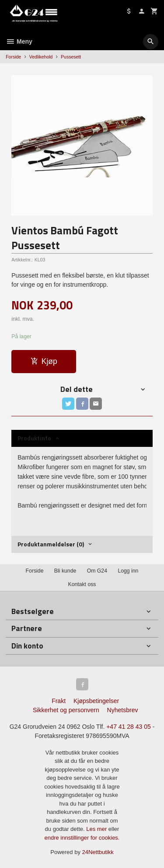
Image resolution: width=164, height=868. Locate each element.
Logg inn (128, 571)
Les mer (97, 829)
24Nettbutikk (98, 852)
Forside (13, 57)
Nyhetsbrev (123, 710)
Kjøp (44, 361)
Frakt (59, 701)
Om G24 (97, 571)
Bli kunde (65, 571)
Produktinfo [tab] (34, 438)
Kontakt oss (82, 584)
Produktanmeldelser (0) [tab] (51, 544)
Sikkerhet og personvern (66, 710)
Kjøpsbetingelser (96, 701)
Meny (19, 41)
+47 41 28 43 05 (129, 727)
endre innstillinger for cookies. (82, 838)
